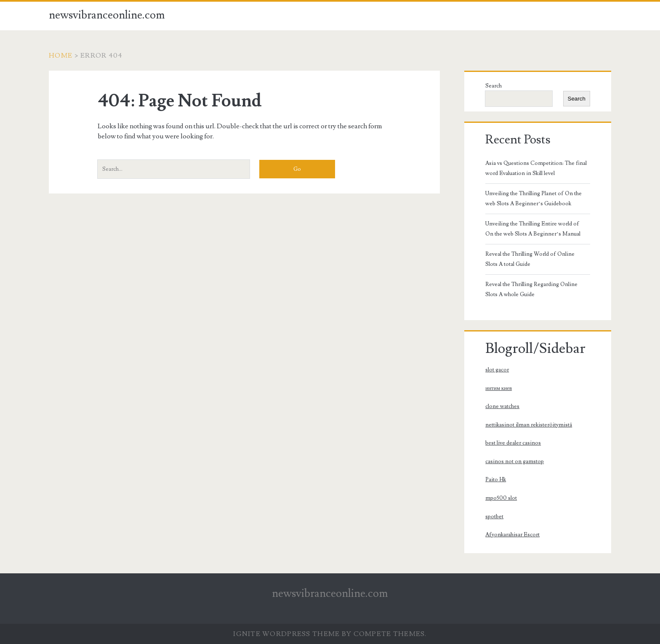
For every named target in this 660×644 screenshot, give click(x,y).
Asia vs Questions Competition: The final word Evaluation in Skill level (536, 168)
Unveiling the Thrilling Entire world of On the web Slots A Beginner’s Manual (533, 229)
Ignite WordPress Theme (286, 634)
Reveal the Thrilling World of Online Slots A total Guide (530, 259)
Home (61, 56)
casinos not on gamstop (515, 461)
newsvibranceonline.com (107, 15)
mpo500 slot (501, 498)
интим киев (499, 388)
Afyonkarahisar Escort (512, 535)
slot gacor (497, 370)
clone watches (502, 406)
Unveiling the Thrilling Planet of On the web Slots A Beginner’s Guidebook (534, 199)
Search (494, 86)
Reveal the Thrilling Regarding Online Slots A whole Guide (531, 289)
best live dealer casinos (513, 443)
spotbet (494, 517)
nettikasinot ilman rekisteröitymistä (529, 425)
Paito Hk (496, 480)
